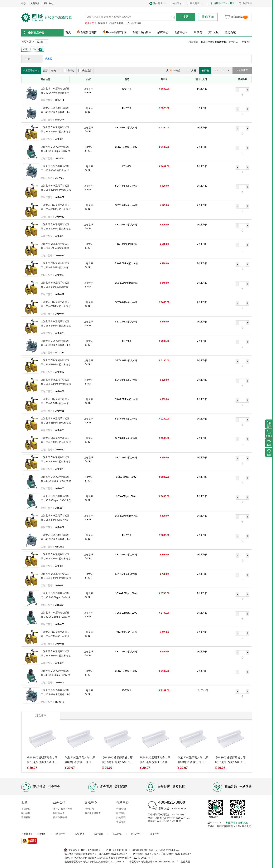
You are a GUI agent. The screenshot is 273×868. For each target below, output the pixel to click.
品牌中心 (163, 32)
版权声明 (155, 834)
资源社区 (26, 817)
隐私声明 (136, 834)
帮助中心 (49, 3)
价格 (56, 71)
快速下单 (177, 3)
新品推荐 (41, 716)
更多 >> (246, 42)
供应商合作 (59, 813)
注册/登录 (121, 809)
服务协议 (117, 834)
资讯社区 (213, 32)
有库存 (69, 71)
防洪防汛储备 (116, 23)
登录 (24, 3)
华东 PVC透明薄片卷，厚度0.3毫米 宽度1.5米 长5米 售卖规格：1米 (42, 760)
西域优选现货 (89, 32)
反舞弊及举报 (60, 817)
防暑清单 (103, 23)
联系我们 (98, 834)
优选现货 (85, 71)
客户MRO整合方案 (63, 809)
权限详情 (231, 823)
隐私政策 (243, 823)
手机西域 (195, 3)
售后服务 (121, 822)
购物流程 (121, 817)
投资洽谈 (79, 834)
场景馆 (198, 32)
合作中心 (181, 32)
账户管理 (121, 813)
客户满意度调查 (93, 813)
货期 (45, 71)
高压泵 (40, 42)
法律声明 (61, 834)
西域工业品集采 (142, 32)
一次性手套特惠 (133, 23)
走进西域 (230, 32)
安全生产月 (91, 23)
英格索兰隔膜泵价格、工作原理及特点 (220, 42)
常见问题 (89, 809)
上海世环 (33, 49)
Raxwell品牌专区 (116, 32)
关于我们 (42, 834)
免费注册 (35, 3)
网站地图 (26, 813)
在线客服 (245, 4)
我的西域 (158, 3)
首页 (68, 32)
